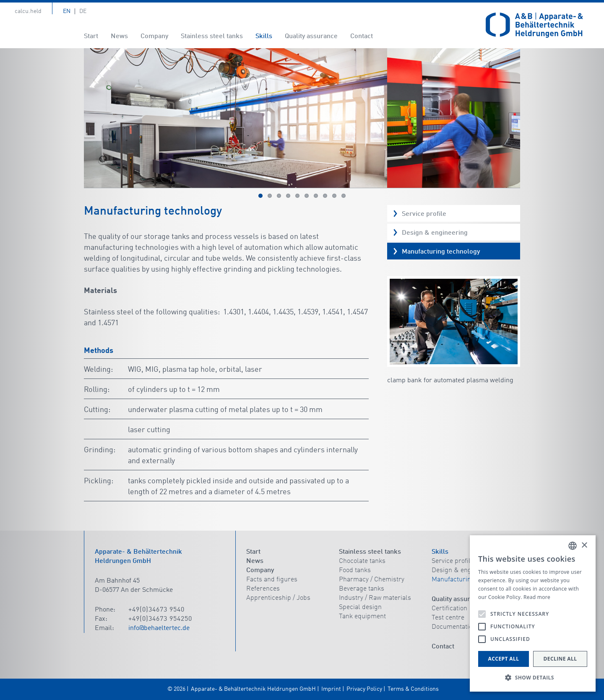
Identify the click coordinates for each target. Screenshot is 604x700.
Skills (264, 36)
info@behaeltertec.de (159, 628)
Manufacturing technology (441, 252)
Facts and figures (272, 580)
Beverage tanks (362, 589)
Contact (362, 36)
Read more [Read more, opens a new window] (537, 597)
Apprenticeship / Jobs (278, 598)
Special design (360, 607)
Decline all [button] (560, 659)
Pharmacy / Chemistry (372, 580)
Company (154, 36)
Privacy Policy (364, 689)
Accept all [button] (504, 659)
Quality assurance (311, 36)
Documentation (454, 627)
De (83, 11)
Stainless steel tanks (212, 36)
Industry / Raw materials (375, 598)
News (119, 36)
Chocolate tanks (362, 561)
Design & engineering (435, 233)
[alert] (533, 613)
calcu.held (28, 11)
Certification (449, 609)
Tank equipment (362, 617)
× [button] (584, 546)
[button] (533, 678)
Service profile (424, 214)
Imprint (331, 689)
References (263, 589)
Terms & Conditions (413, 689)
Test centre (448, 618)
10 (344, 196)
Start (91, 36)
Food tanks (355, 570)
